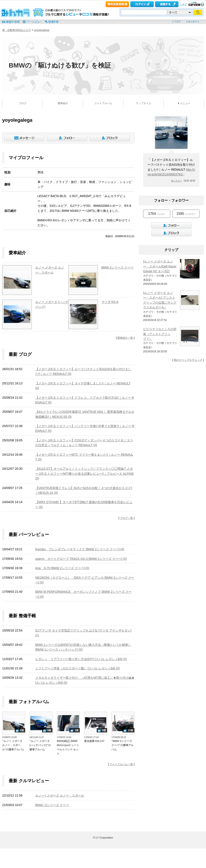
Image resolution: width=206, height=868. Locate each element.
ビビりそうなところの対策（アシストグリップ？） (160, 334)
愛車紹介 (63, 103)
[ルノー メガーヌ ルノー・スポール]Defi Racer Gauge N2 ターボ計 (160, 266)
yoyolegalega (42, 30)
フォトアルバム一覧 (121, 764)
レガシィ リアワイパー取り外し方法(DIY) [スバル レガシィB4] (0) (81, 659)
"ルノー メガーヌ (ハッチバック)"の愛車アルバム (40, 745)
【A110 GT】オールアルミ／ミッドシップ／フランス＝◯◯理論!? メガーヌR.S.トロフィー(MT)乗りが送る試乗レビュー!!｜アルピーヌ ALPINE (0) (85, 474)
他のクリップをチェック (188, 360)
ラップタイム (144, 103)
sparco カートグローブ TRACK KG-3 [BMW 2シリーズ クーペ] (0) (81, 559)
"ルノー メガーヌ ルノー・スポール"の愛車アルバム (13, 745)
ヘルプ (183, 4)
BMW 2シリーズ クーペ (118, 267)
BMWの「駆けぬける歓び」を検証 (60, 65)
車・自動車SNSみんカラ (17, 30)
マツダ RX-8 (110, 302)
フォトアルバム (103, 103)
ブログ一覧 (126, 518)
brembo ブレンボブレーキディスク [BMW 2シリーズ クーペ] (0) (80, 549)
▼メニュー (184, 103)
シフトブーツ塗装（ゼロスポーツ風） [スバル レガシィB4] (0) (78, 668)
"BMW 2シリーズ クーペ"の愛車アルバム (123, 745)
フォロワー (186, 214)
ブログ (23, 103)
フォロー (157, 214)
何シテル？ (177, 181)
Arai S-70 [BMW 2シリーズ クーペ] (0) (62, 568)
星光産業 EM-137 (94, 741)
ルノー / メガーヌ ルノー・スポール (60, 795)
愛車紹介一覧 (125, 338)
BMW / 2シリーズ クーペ (52, 805)
